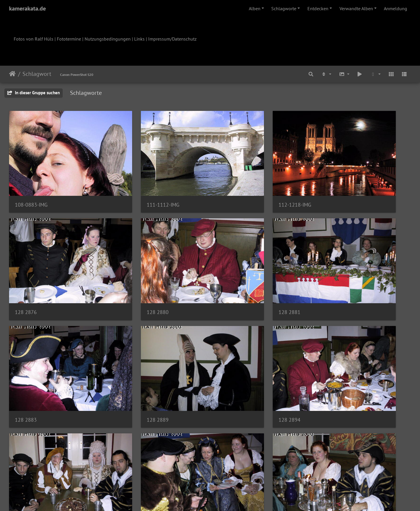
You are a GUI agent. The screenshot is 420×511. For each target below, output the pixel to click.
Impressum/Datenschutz (172, 39)
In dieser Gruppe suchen (34, 93)
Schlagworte (284, 8)
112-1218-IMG (237, 185)
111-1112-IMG (134, 185)
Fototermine (69, 39)
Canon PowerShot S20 (77, 75)
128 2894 (26, 359)
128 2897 (128, 359)
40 (239, 477)
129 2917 (128, 447)
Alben (255, 8)
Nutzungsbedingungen (108, 39)
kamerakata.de (27, 8)
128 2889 (334, 272)
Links (139, 39)
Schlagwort (37, 74)
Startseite (12, 74)
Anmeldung (395, 8)
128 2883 (231, 272)
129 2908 (231, 359)
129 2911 (334, 359)
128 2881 (128, 272)
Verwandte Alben (356, 8)
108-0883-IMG (31, 185)
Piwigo (222, 499)
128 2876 (334, 185)
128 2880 (26, 272)
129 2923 (231, 447)
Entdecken (318, 8)
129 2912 (26, 447)
